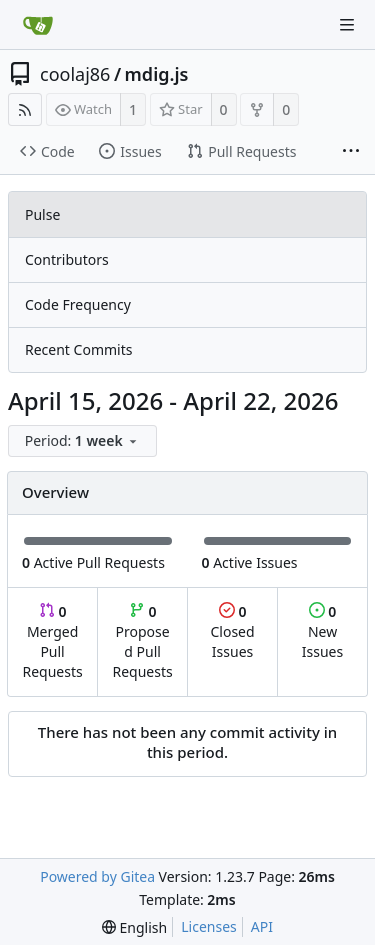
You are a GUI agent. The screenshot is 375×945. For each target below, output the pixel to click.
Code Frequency (78, 304)
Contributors (67, 259)
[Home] (38, 25)
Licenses (209, 926)
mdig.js (157, 74)
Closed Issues (232, 631)
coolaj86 (75, 74)
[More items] (351, 152)
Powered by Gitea (97, 876)
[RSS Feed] (25, 109)
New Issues (322, 631)
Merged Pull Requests (52, 641)
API (262, 926)
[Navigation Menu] (347, 25)
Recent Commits (78, 349)
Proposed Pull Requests (143, 641)
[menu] (84, 441)
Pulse (42, 214)
